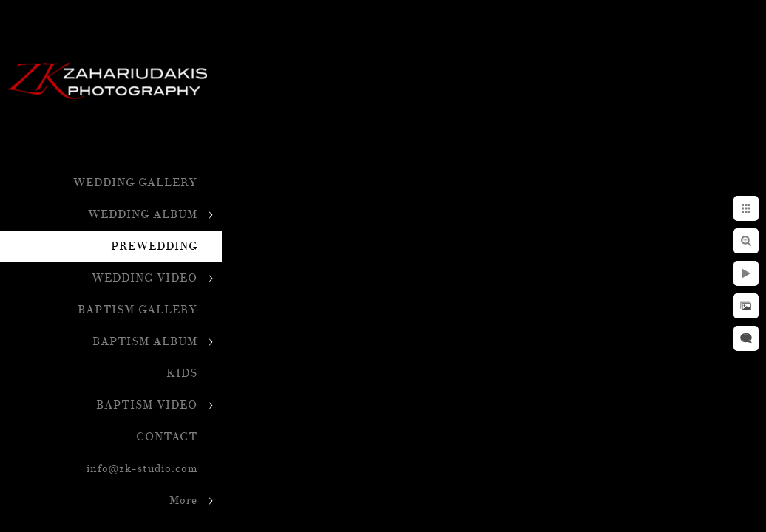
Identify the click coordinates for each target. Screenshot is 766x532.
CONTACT (167, 437)
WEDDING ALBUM (143, 215)
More (183, 501)
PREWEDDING (154, 246)
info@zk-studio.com (142, 469)
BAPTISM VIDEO (147, 405)
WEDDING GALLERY (135, 183)
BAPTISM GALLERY (138, 310)
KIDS (182, 374)
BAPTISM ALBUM (145, 342)
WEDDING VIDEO (145, 278)
